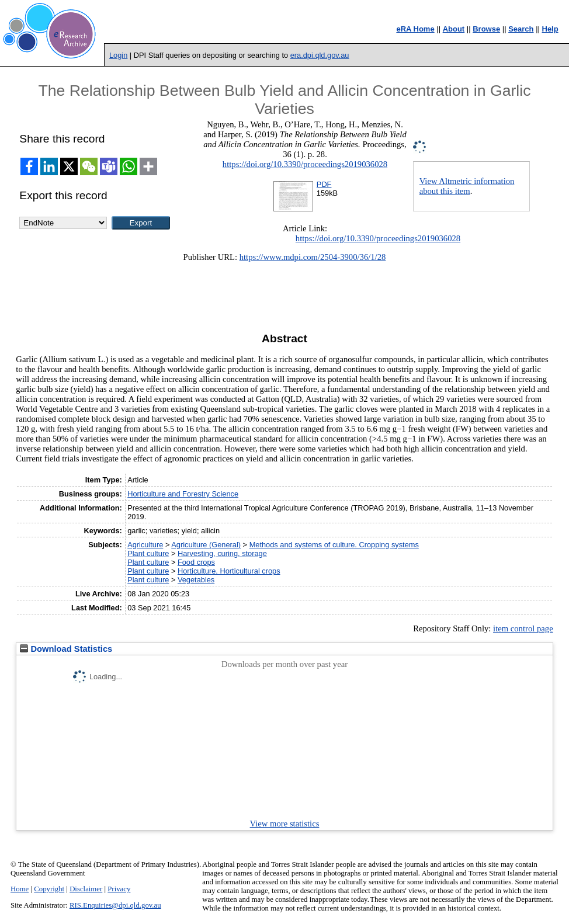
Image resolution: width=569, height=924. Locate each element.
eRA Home (415, 29)
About (454, 29)
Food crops (196, 562)
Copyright (49, 889)
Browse (486, 29)
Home (20, 889)
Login (118, 55)
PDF (324, 184)
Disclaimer (86, 889)
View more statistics (285, 824)
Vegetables (196, 580)
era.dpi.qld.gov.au (320, 55)
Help (550, 29)
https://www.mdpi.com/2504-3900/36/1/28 (313, 257)
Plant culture (148, 553)
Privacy (119, 889)
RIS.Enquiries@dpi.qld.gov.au (115, 905)
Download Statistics (66, 649)
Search (521, 29)
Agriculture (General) (206, 545)
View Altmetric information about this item (467, 186)
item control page (523, 628)
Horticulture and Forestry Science (183, 494)
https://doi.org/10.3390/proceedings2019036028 (305, 164)
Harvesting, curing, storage (222, 553)
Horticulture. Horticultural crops (229, 571)
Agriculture (145, 545)
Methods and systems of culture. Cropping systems (334, 545)
